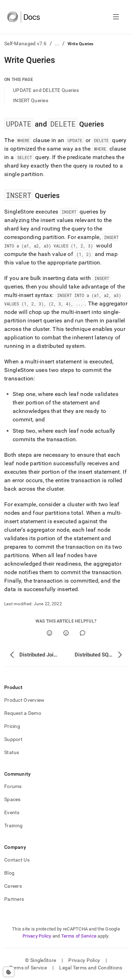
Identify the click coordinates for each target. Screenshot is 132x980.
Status (12, 752)
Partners (14, 899)
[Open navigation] (116, 17)
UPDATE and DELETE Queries (46, 90)
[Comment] (83, 633)
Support (13, 739)
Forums (13, 786)
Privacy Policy (37, 936)
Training (13, 826)
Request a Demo (23, 713)
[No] (66, 633)
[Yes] (49, 633)
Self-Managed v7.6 (26, 43)
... (57, 43)
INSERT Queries (31, 100)
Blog (9, 873)
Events (12, 812)
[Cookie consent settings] (9, 972)
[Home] (23, 17)
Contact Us (17, 860)
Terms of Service (79, 936)
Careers (13, 886)
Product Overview (24, 700)
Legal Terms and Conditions (91, 968)
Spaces (12, 799)
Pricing (12, 726)
